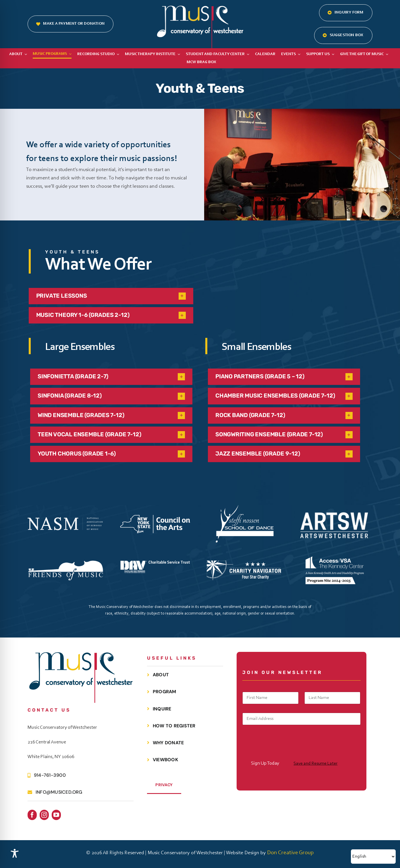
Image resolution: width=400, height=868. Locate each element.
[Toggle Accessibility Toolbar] (15, 853)
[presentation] (286, 754)
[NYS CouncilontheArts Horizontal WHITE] (155, 515)
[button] (111, 296)
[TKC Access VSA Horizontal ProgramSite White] (334, 551)
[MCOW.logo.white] (200, 9)
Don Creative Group (290, 853)
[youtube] (56, 815)
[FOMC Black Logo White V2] (65, 563)
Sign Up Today (265, 763)
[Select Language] (373, 857)
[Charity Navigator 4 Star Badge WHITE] (245, 563)
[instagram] (44, 815)
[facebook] (32, 815)
